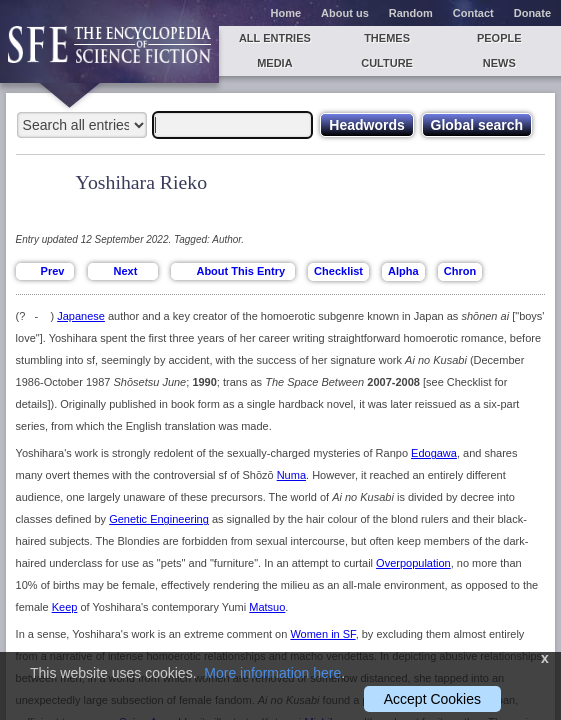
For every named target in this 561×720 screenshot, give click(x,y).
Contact (473, 13)
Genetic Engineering (159, 519)
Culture (387, 63)
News (499, 63)
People (499, 38)
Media (274, 63)
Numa (291, 475)
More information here (272, 673)
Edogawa (434, 453)
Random (411, 13)
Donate (532, 13)
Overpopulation (413, 563)
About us (345, 13)
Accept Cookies (432, 699)
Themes (387, 38)
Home (286, 13)
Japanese (81, 316)
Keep (65, 607)
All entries (275, 38)
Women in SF (322, 634)
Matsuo (267, 607)
